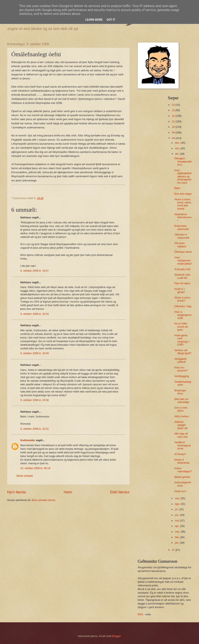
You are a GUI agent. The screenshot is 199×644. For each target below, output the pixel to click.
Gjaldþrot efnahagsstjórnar (182, 445)
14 (174, 105)
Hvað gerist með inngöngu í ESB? (182, 340)
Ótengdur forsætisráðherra (183, 162)
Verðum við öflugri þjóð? (183, 352)
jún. (177, 515)
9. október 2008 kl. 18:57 (35, 271)
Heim (68, 492)
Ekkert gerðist (182, 477)
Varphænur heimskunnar (183, 217)
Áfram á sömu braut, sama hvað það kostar (183, 204)
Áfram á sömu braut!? (182, 299)
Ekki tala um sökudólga (182, 401)
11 (174, 121)
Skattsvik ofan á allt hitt (182, 276)
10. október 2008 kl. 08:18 (35, 468)
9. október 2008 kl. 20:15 (35, 314)
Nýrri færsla (16, 492)
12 (174, 116)
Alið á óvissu (182, 416)
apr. (177, 526)
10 (174, 127)
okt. (177, 154)
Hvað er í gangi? (180, 290)
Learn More (94, 20)
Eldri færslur (120, 492)
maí (177, 521)
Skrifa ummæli (25, 476)
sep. (178, 498)
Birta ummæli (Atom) (43, 500)
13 (174, 110)
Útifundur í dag (183, 306)
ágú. (178, 504)
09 (174, 132)
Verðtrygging (182, 376)
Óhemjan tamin (183, 252)
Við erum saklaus (180, 245)
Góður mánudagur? (183, 470)
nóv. (178, 148)
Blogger (116, 636)
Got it (111, 20)
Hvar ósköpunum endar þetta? (183, 261)
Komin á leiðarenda (182, 461)
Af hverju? (180, 454)
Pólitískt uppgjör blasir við (181, 425)
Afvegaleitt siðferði (180, 360)
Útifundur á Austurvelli (182, 236)
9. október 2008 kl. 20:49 (35, 353)
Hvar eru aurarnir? (181, 369)
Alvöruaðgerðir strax (183, 484)
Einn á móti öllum (181, 409)
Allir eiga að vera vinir (181, 435)
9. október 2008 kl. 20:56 (35, 400)
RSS (140, 614)
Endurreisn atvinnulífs (182, 227)
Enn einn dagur (183, 194)
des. (178, 143)
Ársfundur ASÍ (182, 269)
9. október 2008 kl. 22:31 (35, 429)
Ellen (177, 188)
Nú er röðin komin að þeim (181, 327)
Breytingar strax (180, 392)
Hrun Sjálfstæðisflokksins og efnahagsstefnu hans (183, 176)
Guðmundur (28, 440)
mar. (178, 532)
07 (174, 550)
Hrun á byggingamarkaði (183, 315)
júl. (177, 509)
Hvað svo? (180, 491)
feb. (177, 537)
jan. (177, 543)
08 (174, 138)
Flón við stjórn (182, 283)
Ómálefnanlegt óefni (183, 383)
